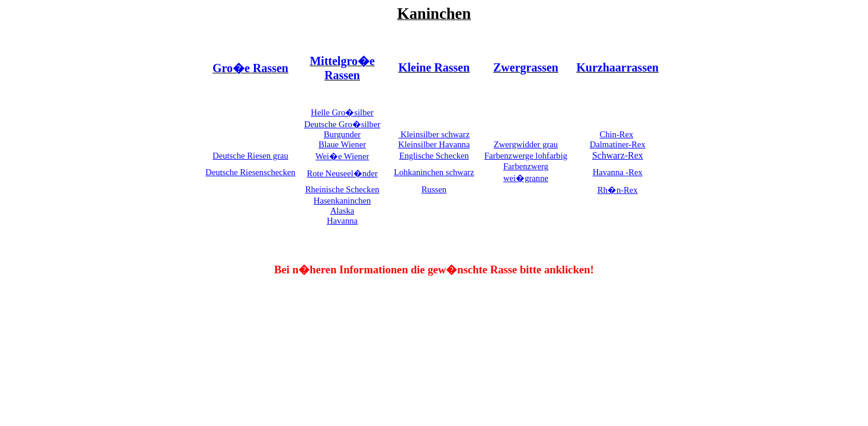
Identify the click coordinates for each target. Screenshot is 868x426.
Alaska (343, 211)
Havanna (342, 221)
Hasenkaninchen (343, 201)
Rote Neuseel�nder (342, 173)
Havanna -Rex (618, 172)
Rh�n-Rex (618, 190)
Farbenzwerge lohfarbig (526, 156)
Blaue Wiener (342, 144)
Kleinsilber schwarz (434, 134)
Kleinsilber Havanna (434, 144)
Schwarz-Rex (618, 155)
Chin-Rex (617, 134)
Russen (434, 189)
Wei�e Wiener (343, 156)
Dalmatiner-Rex (618, 144)
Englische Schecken (434, 156)
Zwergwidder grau (526, 144)
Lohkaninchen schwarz (434, 172)
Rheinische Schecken (343, 189)
